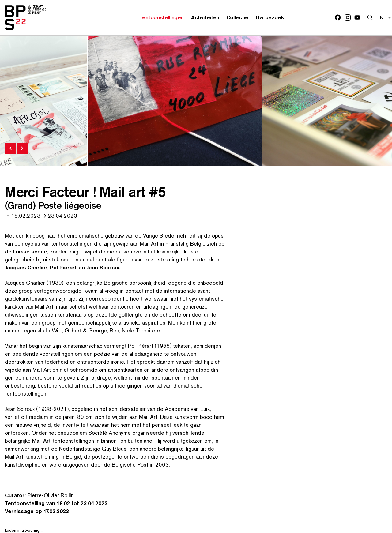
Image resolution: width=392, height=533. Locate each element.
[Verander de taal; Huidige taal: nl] (386, 17)
